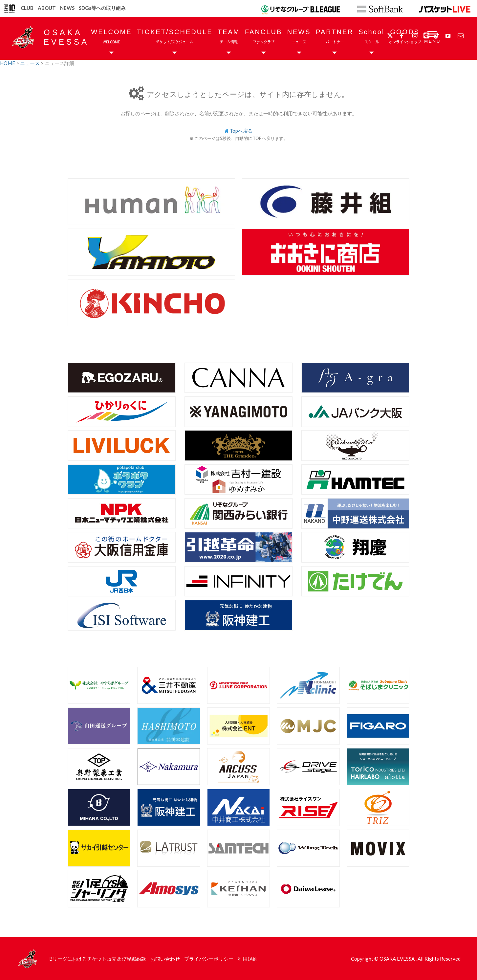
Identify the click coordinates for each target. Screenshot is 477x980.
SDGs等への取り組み (102, 8)
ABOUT (47, 8)
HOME (8, 63)
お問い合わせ (165, 959)
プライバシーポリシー (209, 959)
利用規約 (248, 959)
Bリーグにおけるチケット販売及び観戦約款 (98, 959)
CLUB (27, 8)
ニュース (30, 63)
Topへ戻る (241, 131)
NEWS (67, 8)
